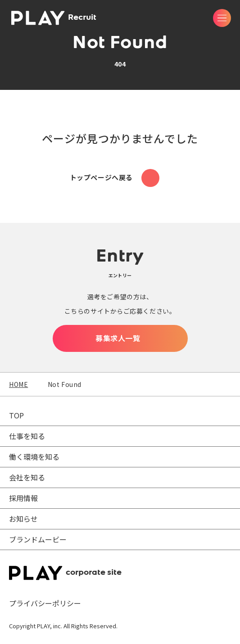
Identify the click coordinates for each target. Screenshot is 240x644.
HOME (18, 384)
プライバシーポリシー (45, 603)
